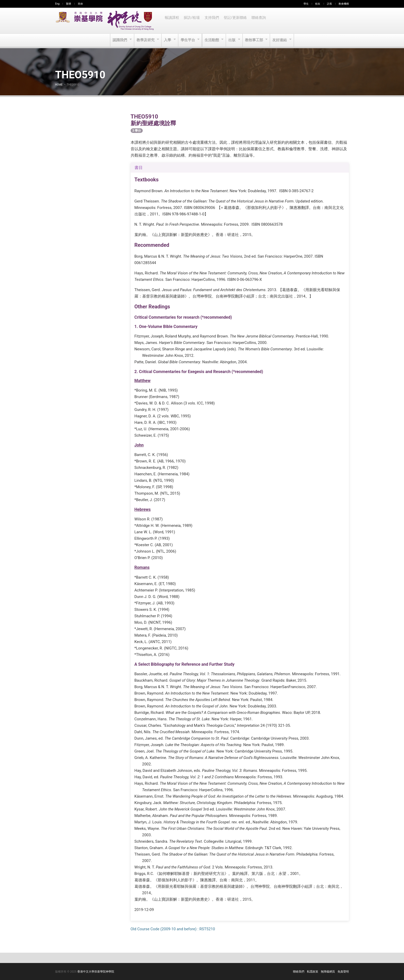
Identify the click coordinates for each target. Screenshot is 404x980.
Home (59, 85)
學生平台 (188, 40)
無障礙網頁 (328, 972)
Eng (57, 4)
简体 (80, 4)
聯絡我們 (299, 972)
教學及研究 (145, 40)
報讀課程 (172, 21)
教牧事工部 (255, 40)
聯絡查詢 (261, 21)
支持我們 (213, 21)
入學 (167, 40)
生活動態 (212, 40)
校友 (318, 4)
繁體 (69, 4)
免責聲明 (343, 972)
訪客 (330, 4)
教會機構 (344, 4)
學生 (306, 4)
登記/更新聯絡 (237, 21)
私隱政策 (313, 972)
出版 (233, 40)
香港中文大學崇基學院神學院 (96, 972)
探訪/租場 (192, 21)
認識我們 (119, 40)
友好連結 (281, 40)
